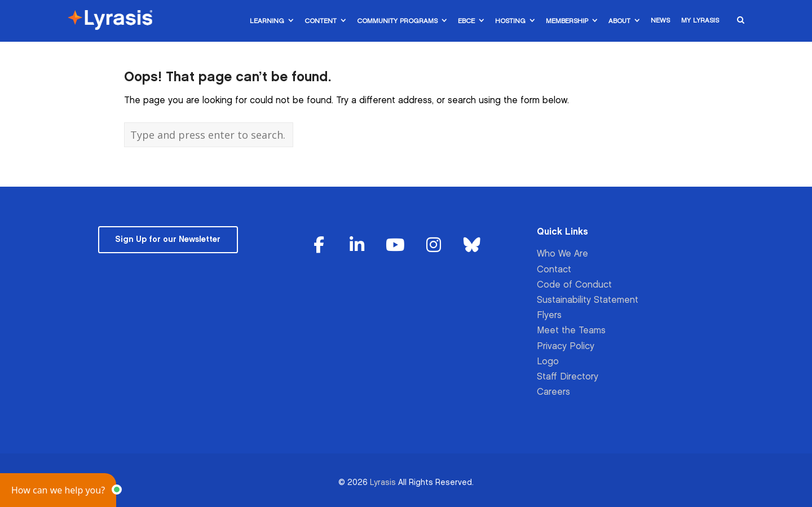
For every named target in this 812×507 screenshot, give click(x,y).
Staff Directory (568, 377)
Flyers (549, 316)
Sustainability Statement (588, 300)
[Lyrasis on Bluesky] (472, 246)
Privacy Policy (566, 347)
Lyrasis (383, 482)
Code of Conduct (574, 285)
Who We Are (562, 254)
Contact (554, 270)
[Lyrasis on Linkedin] (358, 246)
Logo (548, 362)
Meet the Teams (571, 331)
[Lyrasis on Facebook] (319, 246)
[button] (58, 490)
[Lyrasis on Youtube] (395, 246)
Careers (553, 392)
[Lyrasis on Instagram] (434, 246)
